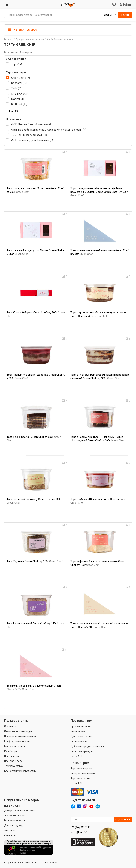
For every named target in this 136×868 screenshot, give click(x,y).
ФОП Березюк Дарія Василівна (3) (32, 140)
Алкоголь (10, 831)
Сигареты (10, 835)
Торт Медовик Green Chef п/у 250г (35, 561)
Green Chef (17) (20, 78)
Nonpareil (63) (19, 83)
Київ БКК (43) (19, 94)
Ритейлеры (11, 751)
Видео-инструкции (82, 751)
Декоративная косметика (19, 811)
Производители (13, 761)
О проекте (10, 726)
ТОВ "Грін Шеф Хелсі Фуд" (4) (29, 135)
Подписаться (123, 819)
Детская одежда (14, 826)
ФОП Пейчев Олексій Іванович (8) (32, 124)
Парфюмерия (12, 806)
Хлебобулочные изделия (60, 39)
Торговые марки (14, 766)
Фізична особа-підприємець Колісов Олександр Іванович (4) (49, 130)
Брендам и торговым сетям (20, 771)
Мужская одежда (15, 821)
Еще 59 (14, 111)
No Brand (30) (19, 104)
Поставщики (12, 756)
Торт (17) (17, 64)
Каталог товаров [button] (22, 30)
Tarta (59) (17, 88)
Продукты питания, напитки (30, 39)
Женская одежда (14, 816)
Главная (8, 39)
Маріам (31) (18, 99)
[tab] (68, 29)
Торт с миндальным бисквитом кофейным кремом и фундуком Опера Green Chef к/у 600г (99, 192)
